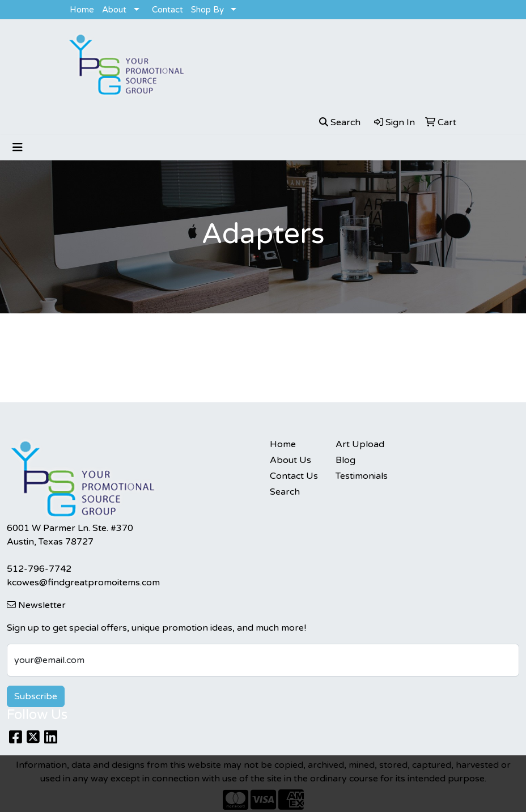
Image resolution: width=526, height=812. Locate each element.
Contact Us (294, 476)
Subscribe (36, 696)
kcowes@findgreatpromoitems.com (83, 583)
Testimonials (362, 476)
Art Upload (360, 444)
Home (82, 10)
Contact (167, 10)
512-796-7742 (39, 569)
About (114, 10)
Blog (345, 460)
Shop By (207, 10)
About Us (290, 460)
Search (285, 492)
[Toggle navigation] (18, 148)
